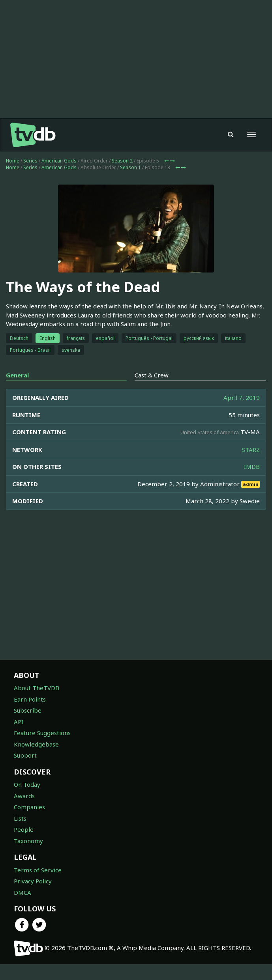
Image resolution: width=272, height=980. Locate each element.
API (19, 722)
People (24, 829)
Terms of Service (38, 870)
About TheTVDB (37, 688)
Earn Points (30, 699)
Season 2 (122, 161)
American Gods (59, 161)
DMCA (23, 892)
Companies (29, 807)
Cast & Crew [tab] (152, 375)
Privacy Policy (33, 881)
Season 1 (130, 167)
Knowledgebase (36, 744)
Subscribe (28, 710)
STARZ (251, 450)
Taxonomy (28, 841)
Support (25, 755)
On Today (27, 784)
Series (30, 161)
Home (13, 161)
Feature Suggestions (42, 733)
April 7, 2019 (242, 398)
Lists (20, 818)
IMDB (252, 467)
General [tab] (17, 375)
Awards (24, 796)
